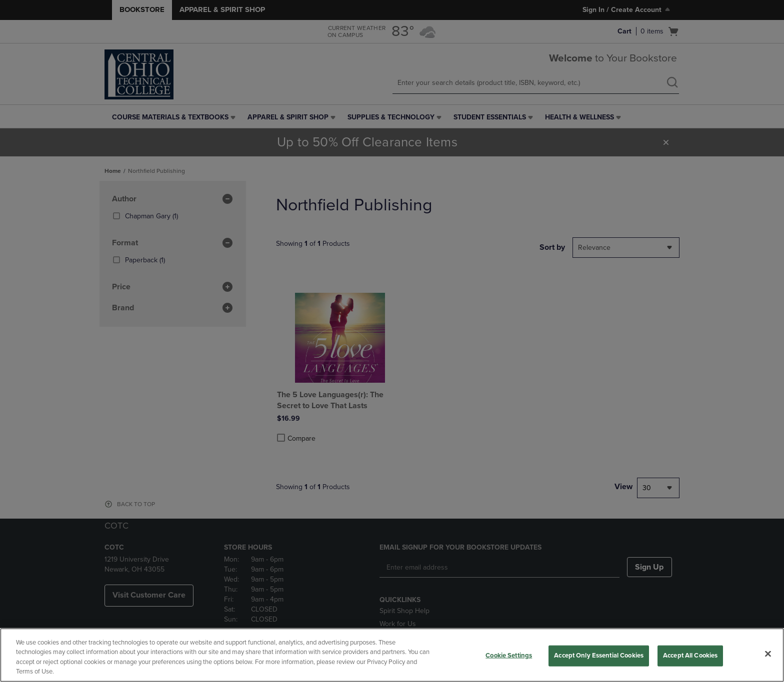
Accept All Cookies (690, 656)
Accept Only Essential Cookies (599, 656)
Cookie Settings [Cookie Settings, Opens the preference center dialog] (509, 656)
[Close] (768, 654)
